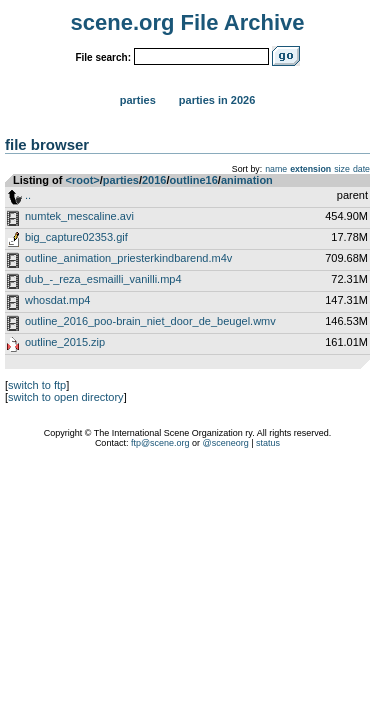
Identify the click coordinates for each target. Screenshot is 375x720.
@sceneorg (226, 443)
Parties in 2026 (217, 100)
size (342, 169)
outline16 (194, 180)
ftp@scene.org (160, 443)
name (276, 169)
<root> (83, 180)
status (268, 443)
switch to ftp (37, 385)
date (361, 169)
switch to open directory (66, 397)
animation (247, 180)
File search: (103, 57)
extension (310, 169)
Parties (138, 100)
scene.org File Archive (188, 22)
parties (121, 180)
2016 (154, 180)
